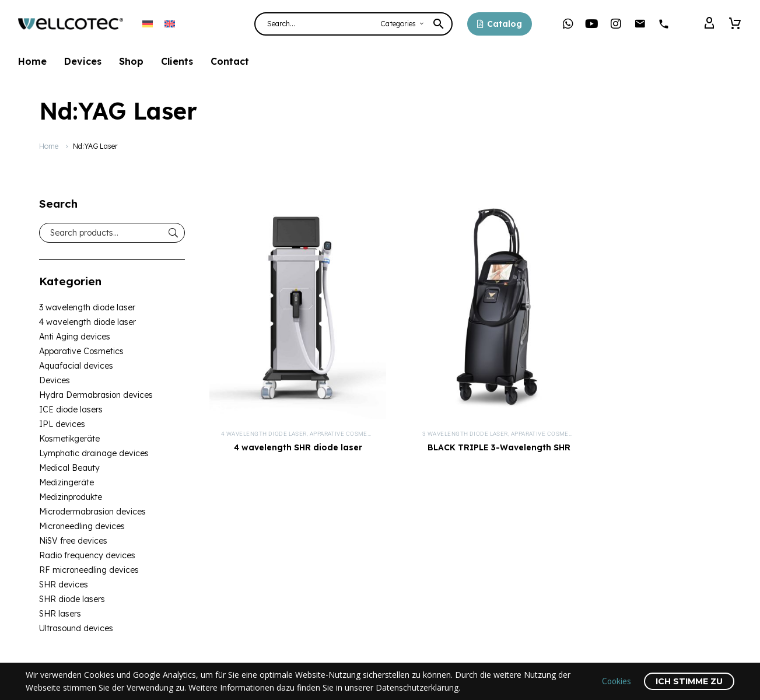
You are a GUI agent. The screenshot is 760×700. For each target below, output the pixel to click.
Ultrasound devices (76, 628)
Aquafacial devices (76, 366)
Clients (177, 61)
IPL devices (62, 424)
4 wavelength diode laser (87, 322)
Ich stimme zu (689, 681)
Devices (83, 61)
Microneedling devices (82, 526)
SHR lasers (60, 614)
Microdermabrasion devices (92, 512)
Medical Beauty (69, 468)
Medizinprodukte (71, 497)
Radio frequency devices (87, 555)
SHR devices (64, 584)
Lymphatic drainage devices (94, 453)
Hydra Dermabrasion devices (96, 395)
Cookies (617, 681)
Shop (131, 61)
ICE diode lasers (71, 409)
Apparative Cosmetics (81, 351)
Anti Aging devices (75, 337)
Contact (230, 61)
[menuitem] (148, 24)
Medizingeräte (66, 482)
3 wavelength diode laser (87, 307)
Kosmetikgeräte (69, 439)
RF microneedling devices (89, 570)
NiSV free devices (73, 541)
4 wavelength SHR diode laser (298, 447)
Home (32, 61)
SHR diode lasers (72, 599)
